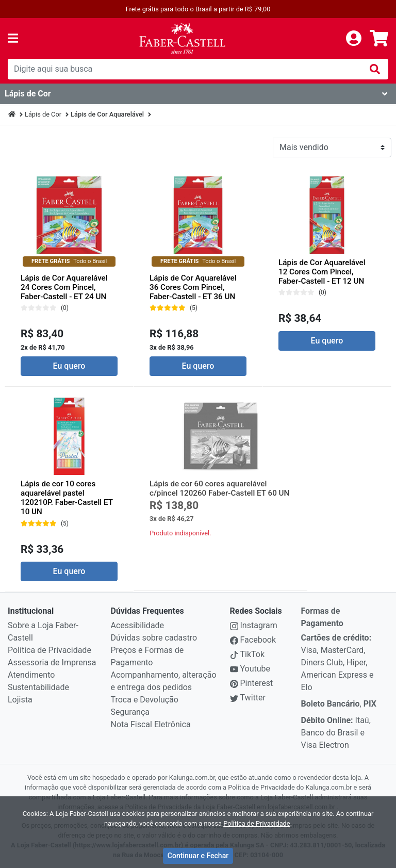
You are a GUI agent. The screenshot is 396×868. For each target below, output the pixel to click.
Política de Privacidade (49, 650)
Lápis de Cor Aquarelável (107, 114)
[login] (354, 38)
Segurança (130, 712)
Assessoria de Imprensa (52, 662)
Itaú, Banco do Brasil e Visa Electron (336, 733)
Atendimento (31, 675)
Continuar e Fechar (198, 856)
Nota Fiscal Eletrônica (151, 724)
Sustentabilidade (38, 687)
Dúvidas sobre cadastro (154, 638)
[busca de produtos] (185, 69)
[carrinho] (379, 38)
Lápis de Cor (43, 114)
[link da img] (182, 38)
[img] (375, 69)
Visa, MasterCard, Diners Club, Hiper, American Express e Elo (337, 662)
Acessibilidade (138, 625)
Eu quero (69, 366)
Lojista (20, 700)
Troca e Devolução (145, 700)
